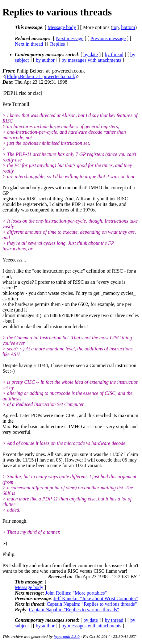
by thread (114, 54)
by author (45, 60)
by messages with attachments (92, 60)
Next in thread (29, 44)
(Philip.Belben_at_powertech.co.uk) (41, 76)
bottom (128, 27)
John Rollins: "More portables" (76, 593)
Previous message (108, 38)
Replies (57, 44)
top (115, 27)
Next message (70, 38)
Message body (62, 27)
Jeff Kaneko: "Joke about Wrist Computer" (96, 598)
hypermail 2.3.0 (67, 636)
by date (91, 54)
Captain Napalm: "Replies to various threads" (92, 604)
